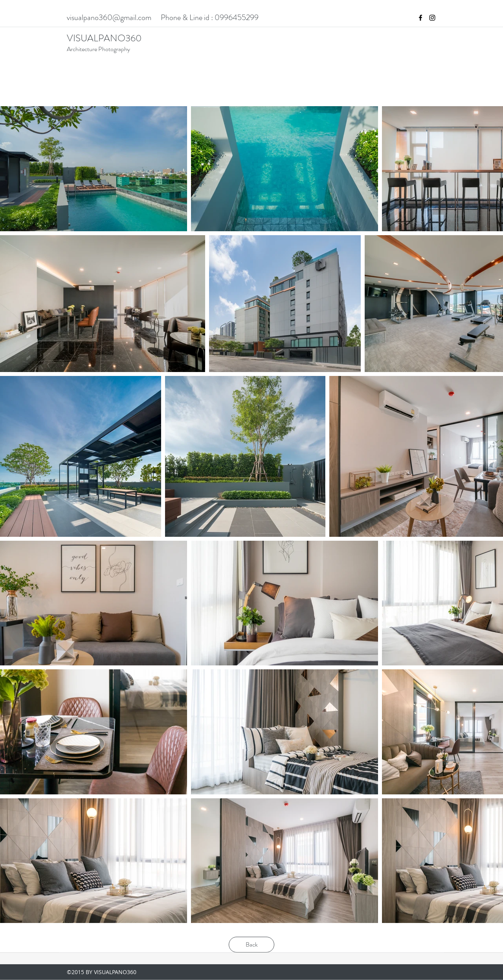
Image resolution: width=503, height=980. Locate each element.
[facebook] (420, 18)
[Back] (251, 945)
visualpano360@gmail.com (109, 17)
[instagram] (432, 18)
